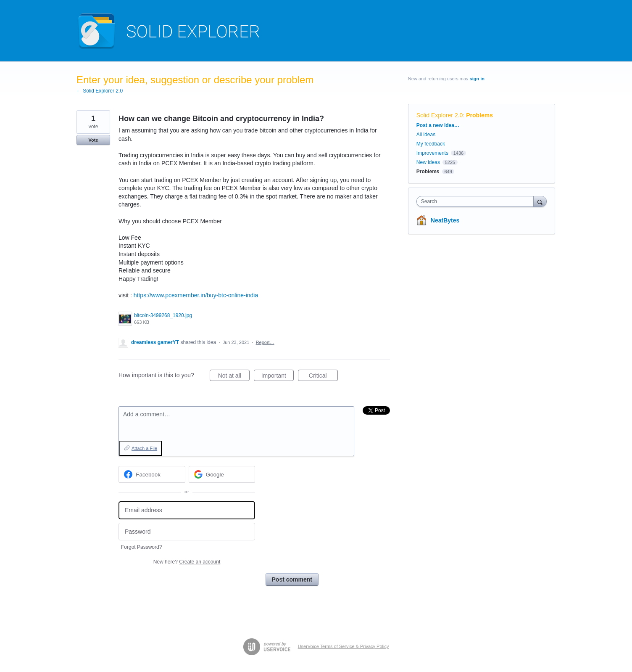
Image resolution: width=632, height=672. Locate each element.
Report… (265, 342)
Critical (323, 377)
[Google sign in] (222, 474)
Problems (479, 115)
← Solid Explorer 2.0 (100, 91)
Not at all (234, 377)
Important (278, 377)
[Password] (187, 532)
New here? (187, 562)
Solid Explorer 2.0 (440, 115)
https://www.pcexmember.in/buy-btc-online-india (196, 295)
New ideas (428, 162)
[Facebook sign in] (152, 474)
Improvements (432, 153)
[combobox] (477, 201)
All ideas (426, 135)
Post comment (292, 579)
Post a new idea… (438, 125)
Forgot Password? (141, 547)
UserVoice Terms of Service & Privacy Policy (344, 646)
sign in (477, 79)
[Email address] (187, 510)
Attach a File (144, 448)
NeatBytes (445, 220)
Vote (93, 140)
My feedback (431, 144)
